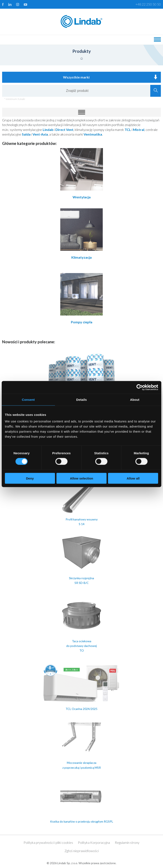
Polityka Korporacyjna (94, 842)
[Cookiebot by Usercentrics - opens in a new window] (140, 387)
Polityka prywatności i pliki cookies (48, 842)
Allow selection (81, 478)
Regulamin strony (127, 842)
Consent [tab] (28, 399)
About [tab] (135, 399)
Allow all (133, 478)
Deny (30, 478)
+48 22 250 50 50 (148, 4)
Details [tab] (81, 399)
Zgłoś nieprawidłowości (82, 851)
